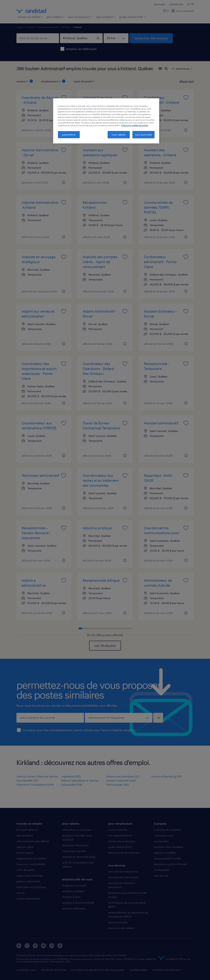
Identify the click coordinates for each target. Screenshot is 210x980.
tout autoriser (144, 134)
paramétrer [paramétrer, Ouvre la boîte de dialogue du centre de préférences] (69, 134)
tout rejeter (119, 134)
